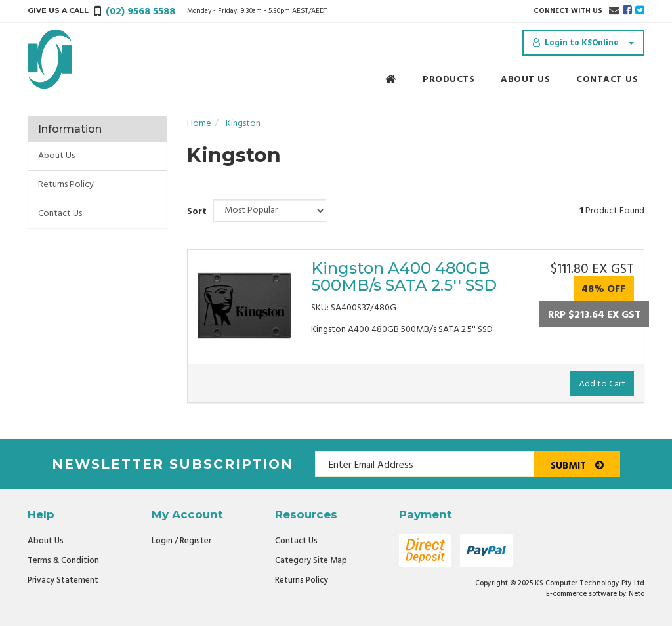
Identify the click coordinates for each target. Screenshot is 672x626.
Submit (577, 466)
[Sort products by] (270, 211)
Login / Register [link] (181, 541)
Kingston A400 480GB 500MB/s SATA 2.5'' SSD (404, 277)
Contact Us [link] (60, 214)
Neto (637, 594)
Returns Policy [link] (66, 185)
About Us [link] (56, 156)
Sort (195, 212)
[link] (627, 11)
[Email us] (614, 11)
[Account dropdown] (583, 43)
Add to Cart (602, 384)
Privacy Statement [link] (63, 580)
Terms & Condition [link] (63, 561)
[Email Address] (425, 464)
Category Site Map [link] (311, 561)
